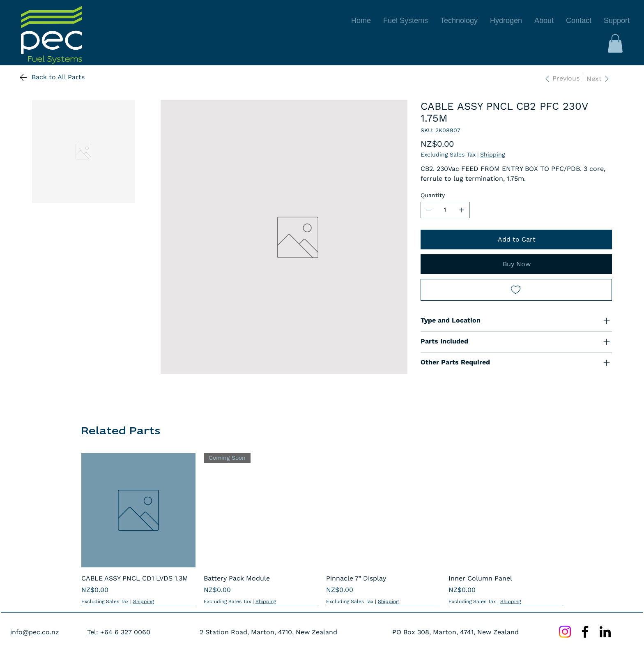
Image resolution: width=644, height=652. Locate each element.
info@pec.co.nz (35, 632)
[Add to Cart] (516, 240)
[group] (322, 529)
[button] (615, 43)
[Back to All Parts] (55, 78)
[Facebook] (585, 632)
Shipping (143, 601)
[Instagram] (565, 632)
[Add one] (462, 210)
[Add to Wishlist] (516, 290)
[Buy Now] (516, 264)
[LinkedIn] (605, 632)
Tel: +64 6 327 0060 (119, 632)
